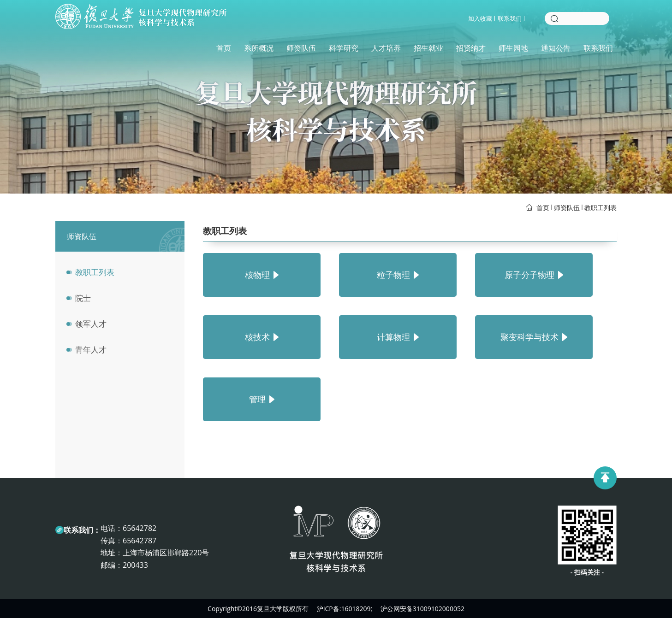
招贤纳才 (468, 50)
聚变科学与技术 (534, 337)
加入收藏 (480, 20)
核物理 (262, 275)
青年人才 (91, 350)
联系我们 (510, 20)
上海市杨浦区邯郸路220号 (166, 553)
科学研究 (341, 50)
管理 (262, 399)
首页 (221, 50)
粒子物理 (398, 275)
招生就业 (426, 50)
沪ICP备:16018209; (345, 609)
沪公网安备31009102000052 (422, 609)
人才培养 (383, 50)
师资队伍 (298, 50)
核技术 (262, 337)
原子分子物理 (534, 275)
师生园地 (511, 50)
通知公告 (553, 50)
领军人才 (91, 324)
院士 (83, 298)
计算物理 (398, 337)
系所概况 (256, 50)
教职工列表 (601, 208)
